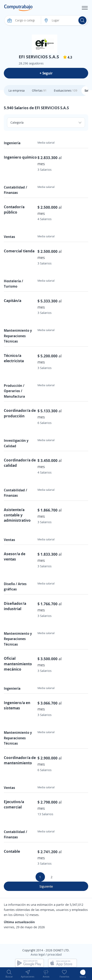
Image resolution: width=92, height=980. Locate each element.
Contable (12, 851)
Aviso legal (38, 954)
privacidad (55, 954)
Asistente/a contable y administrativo (17, 515)
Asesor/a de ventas (15, 556)
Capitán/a (13, 301)
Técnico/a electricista (14, 358)
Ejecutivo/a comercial (14, 804)
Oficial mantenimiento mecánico (18, 664)
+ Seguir (46, 73)
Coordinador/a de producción (20, 413)
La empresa (17, 90)
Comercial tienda (19, 251)
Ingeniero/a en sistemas (17, 705)
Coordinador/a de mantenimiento (20, 760)
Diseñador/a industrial (15, 606)
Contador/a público (14, 209)
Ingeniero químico (20, 157)
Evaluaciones (66, 90)
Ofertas (39, 90)
